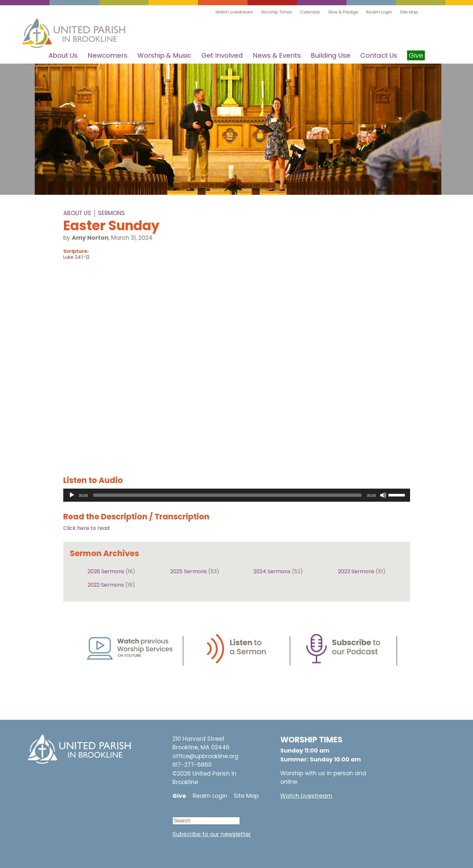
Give (179, 796)
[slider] (227, 495)
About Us (63, 55)
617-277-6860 (192, 765)
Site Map (409, 12)
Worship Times (276, 12)
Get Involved (222, 55)
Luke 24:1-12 (76, 257)
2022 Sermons (106, 585)
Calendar (310, 12)
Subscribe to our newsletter (212, 834)
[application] (237, 495)
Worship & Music (164, 55)
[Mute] (383, 495)
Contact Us (379, 55)
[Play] (72, 495)
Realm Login (379, 12)
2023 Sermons (356, 571)
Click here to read (86, 528)
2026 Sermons (106, 571)
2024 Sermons (272, 571)
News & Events (277, 55)
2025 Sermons (188, 571)
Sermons (111, 213)
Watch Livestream (234, 12)
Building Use (331, 55)
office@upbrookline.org (205, 756)
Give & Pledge (343, 12)
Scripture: (76, 251)
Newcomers (108, 55)
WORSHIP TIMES (311, 740)
